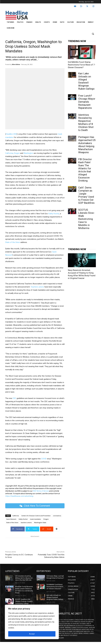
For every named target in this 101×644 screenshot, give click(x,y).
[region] (32, 622)
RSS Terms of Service (41, 491)
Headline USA (11, 134)
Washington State (40, 522)
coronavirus (57, 516)
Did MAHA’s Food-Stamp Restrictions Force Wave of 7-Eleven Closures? (82, 65)
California (9, 153)
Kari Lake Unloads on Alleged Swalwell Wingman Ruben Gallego (86, 81)
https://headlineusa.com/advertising (19, 496)
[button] (93, 34)
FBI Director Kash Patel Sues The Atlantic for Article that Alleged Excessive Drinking (85, 170)
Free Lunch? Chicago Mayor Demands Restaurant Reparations (87, 102)
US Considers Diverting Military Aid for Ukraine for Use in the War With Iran (24, 578)
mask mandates (35, 519)
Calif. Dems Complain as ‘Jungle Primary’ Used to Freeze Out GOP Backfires (86, 195)
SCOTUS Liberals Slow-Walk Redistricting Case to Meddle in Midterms (86, 219)
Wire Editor (16, 64)
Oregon (17, 153)
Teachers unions (37, 287)
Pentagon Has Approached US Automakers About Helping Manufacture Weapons (87, 145)
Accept (32, 634)
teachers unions (26, 522)
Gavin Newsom (11, 519)
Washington (28, 153)
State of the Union (13, 242)
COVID (44, 459)
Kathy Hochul (54, 214)
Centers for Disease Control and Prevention (36, 516)
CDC (14, 398)
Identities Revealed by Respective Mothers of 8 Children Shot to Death (86, 122)
